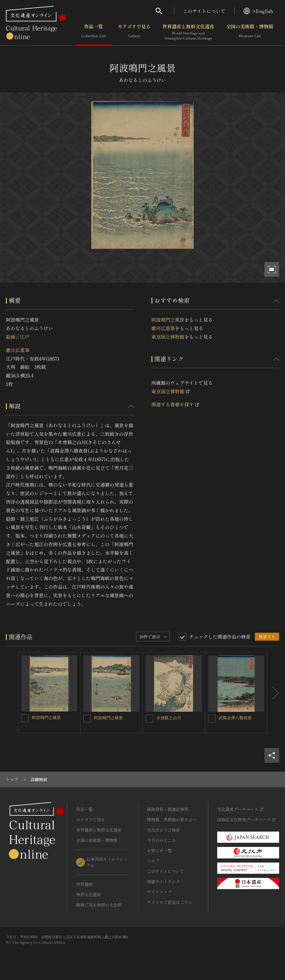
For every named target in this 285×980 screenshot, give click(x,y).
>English (258, 11)
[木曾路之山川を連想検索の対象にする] (149, 719)
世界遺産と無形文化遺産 (188, 32)
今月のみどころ (162, 840)
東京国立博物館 (168, 337)
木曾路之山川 (169, 718)
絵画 (11, 337)
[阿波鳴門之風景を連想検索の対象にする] (25, 718)
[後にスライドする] (273, 693)
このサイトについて (204, 11)
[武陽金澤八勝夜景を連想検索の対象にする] (212, 719)
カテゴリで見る (134, 32)
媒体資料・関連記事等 (168, 809)
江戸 (24, 337)
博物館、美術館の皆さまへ (172, 819)
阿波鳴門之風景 (168, 320)
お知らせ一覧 (159, 850)
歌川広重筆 (18, 350)
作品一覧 (94, 32)
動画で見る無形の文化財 (99, 905)
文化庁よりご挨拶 (164, 830)
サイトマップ (159, 892)
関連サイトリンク (164, 881)
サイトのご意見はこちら (170, 902)
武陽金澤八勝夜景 (235, 718)
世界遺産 (84, 884)
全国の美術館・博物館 (250, 32)
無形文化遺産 (88, 894)
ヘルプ (153, 861)
